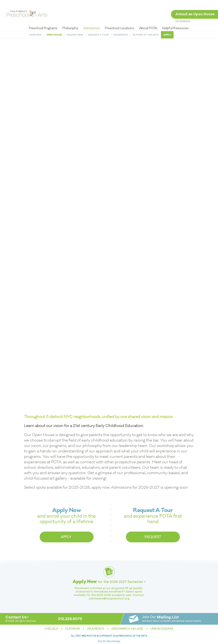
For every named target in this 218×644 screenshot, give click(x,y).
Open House (54, 25)
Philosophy (70, 18)
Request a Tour (98, 25)
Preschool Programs (43, 18)
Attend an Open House (195, 4)
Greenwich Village (127, 629)
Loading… (109, 210)
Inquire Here (75, 25)
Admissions (92, 18)
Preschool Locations (119, 18)
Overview (35, 25)
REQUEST (153, 537)
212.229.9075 (183, 11)
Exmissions (121, 25)
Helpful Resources (175, 18)
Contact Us (16, 617)
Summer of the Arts (146, 25)
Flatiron (73, 629)
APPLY (66, 537)
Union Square (162, 629)
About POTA (148, 18)
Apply (167, 25)
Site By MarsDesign (109, 641)
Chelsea (51, 629)
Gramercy (96, 629)
